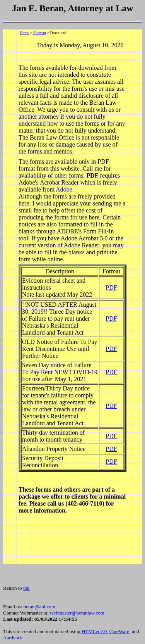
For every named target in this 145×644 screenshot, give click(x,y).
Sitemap (40, 33)
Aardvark (13, 638)
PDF (111, 287)
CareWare (119, 631)
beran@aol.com (39, 607)
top (26, 588)
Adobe (64, 189)
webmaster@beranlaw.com (77, 613)
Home (24, 33)
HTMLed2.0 (94, 631)
